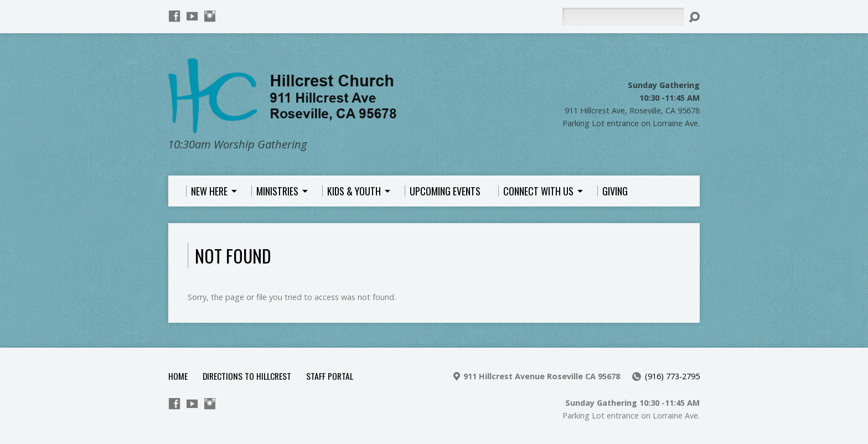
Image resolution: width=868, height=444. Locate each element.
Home (178, 376)
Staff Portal (330, 376)
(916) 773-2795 (672, 376)
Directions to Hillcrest (247, 376)
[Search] (623, 17)
